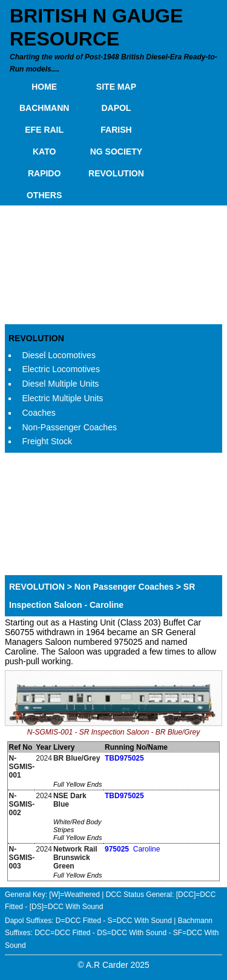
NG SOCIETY (116, 152)
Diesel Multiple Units (61, 384)
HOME (44, 87)
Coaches (39, 413)
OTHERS (44, 195)
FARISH (116, 130)
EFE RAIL (44, 130)
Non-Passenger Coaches (70, 427)
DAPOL (116, 108)
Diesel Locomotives (59, 355)
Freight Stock (47, 441)
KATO (44, 152)
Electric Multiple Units (63, 398)
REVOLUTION (116, 173)
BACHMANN (44, 108)
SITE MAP (116, 87)
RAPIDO (44, 173)
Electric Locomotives (61, 369)
